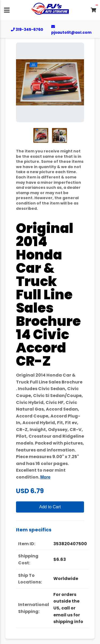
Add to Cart (50, 507)
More (45, 477)
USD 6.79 (30, 491)
